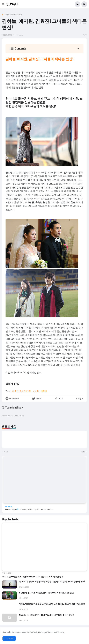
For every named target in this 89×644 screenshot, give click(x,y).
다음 (6, 452)
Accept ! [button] (9, 638)
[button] (4, 4)
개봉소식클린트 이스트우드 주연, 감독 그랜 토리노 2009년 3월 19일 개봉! (52, 604)
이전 (83, 452)
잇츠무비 (13, 4)
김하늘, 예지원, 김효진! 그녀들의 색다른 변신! (39, 59)
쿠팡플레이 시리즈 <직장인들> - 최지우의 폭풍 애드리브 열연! (46, 593)
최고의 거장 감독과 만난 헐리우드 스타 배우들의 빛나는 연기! (46, 615)
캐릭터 (44, 391)
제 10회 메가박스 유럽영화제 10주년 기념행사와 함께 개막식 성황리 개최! (52, 582)
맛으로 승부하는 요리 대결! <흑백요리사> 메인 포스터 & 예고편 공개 (33, 577)
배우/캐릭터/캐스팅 (14, 15)
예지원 (36, 391)
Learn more (59, 632)
